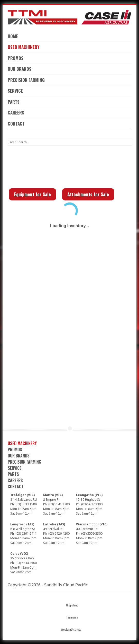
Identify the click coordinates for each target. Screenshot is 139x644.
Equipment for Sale (33, 194)
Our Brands (20, 69)
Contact (16, 124)
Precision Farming (26, 80)
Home (13, 36)
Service (15, 91)
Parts (14, 102)
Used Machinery (24, 47)
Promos (16, 58)
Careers (16, 113)
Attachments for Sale (88, 194)
